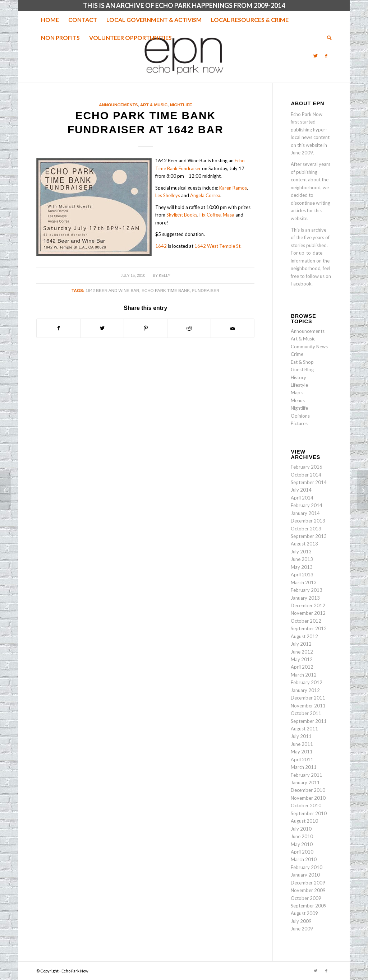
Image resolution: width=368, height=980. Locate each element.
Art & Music (154, 105)
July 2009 (301, 921)
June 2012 (302, 652)
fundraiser (206, 290)
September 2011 (309, 721)
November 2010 (308, 798)
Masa (229, 215)
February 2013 (307, 590)
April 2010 (302, 852)
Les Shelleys (168, 195)
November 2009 (308, 890)
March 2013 (304, 582)
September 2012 (309, 628)
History (298, 377)
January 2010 (305, 875)
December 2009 (308, 883)
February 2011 (307, 775)
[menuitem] (50, 20)
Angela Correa (205, 195)
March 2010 (304, 859)
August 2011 (304, 729)
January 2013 (305, 598)
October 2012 (306, 621)
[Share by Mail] (233, 328)
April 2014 (302, 498)
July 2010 (301, 829)
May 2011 (302, 752)
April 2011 (302, 760)
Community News (309, 347)
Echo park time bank (166, 290)
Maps (297, 393)
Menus (298, 400)
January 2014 (305, 513)
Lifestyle (299, 385)
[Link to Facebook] (326, 56)
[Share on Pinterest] (146, 328)
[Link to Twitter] (316, 56)
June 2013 (302, 559)
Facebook (301, 284)
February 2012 (307, 682)
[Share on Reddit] (189, 328)
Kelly (165, 275)
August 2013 (304, 544)
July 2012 (301, 644)
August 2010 (304, 821)
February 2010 (307, 867)
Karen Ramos (233, 188)
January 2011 (305, 782)
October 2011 (306, 713)
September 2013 (309, 536)
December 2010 (308, 790)
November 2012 (308, 613)
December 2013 (308, 521)
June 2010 (302, 836)
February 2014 (307, 505)
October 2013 (306, 529)
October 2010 (306, 805)
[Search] (327, 38)
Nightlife (181, 105)
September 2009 (309, 906)
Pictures (299, 423)
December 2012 (308, 605)
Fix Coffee (210, 215)
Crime (297, 354)
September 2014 (309, 482)
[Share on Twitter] (102, 328)
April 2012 (302, 667)
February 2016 (307, 467)
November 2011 (308, 706)
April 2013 (302, 575)
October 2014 (306, 475)
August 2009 (304, 913)
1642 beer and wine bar (112, 290)
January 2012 (305, 690)
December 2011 (308, 698)
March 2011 (304, 767)
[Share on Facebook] (58, 328)
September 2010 (309, 813)
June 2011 (302, 744)
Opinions (300, 416)
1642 (161, 246)
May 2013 (302, 567)
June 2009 (302, 929)
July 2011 (301, 736)
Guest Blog (302, 370)
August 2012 (304, 636)
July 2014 (301, 490)
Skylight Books (182, 215)
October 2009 (306, 898)
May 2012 (302, 659)
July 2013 (301, 552)
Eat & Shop (302, 362)
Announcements (118, 105)
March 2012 (304, 675)
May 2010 (302, 844)
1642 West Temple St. (218, 246)
